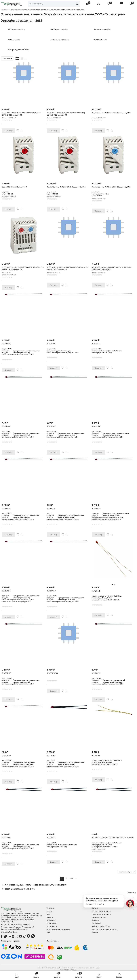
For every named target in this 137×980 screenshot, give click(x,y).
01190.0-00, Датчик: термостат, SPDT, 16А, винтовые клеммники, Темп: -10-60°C (111, 268)
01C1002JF (96, 344)
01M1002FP (51, 591)
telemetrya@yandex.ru (9, 932)
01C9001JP (51, 509)
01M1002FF (96, 509)
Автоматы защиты (101, 29)
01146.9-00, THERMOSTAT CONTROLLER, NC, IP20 (66, 187)
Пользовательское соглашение (58, 929)
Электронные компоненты (102, 911)
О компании (51, 920)
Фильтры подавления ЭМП (18, 50)
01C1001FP (6, 344)
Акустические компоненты (102, 914)
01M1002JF (96, 591)
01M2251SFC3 (52, 673)
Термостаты (99, 40)
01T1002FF (96, 756)
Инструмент (96, 923)
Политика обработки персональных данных (17, 920)
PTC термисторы (57, 29)
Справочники (51, 923)
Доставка (50, 911)
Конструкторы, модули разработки (105, 929)
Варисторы (12, 40)
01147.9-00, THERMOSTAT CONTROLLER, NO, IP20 (111, 187)
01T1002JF (51, 838)
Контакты (50, 917)
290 (72, 879)
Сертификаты (52, 926)
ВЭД (48, 932)
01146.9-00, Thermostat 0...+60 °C (14, 187)
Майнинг (95, 932)
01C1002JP (6, 426)
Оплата (49, 914)
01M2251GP (6, 673)
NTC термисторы (14, 29)
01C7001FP (96, 426)
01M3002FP (96, 673)
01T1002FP (6, 838)
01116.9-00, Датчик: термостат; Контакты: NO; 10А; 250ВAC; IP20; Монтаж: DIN (21, 114)
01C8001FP (6, 509)
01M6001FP (6, 756)
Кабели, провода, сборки (101, 926)
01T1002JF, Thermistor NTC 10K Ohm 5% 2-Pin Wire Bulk (113, 838)
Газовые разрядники (59, 40)
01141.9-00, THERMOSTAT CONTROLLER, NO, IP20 (111, 113)
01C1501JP (51, 426)
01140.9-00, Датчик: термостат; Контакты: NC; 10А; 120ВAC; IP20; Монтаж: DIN (66, 114)
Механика (96, 920)
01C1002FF (51, 344)
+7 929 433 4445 (7, 922)
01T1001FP (51, 756)
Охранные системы (99, 917)
